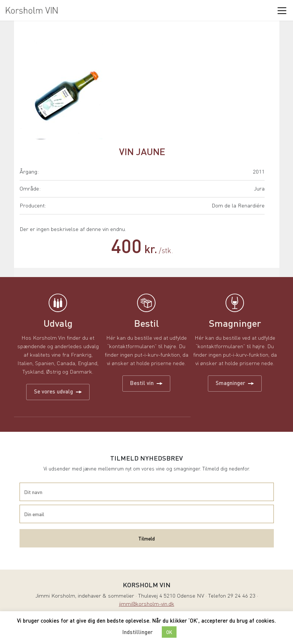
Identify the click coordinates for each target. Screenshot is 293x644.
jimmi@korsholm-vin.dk (147, 604)
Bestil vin (146, 383)
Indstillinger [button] (137, 632)
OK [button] (169, 632)
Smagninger (235, 383)
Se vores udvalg (58, 391)
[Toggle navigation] (282, 10)
